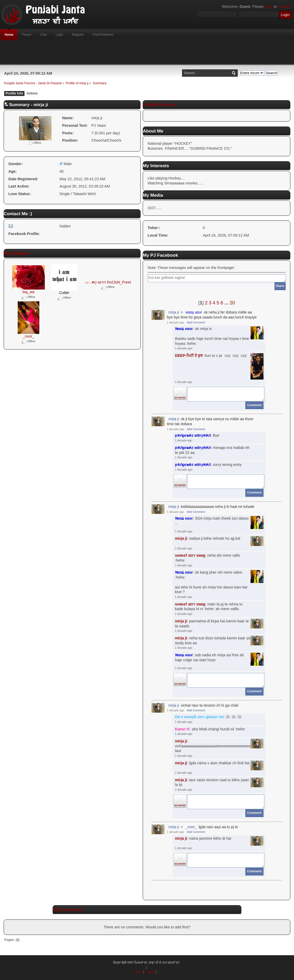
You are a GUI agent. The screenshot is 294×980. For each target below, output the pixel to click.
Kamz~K (182, 729)
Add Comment (196, 322)
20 (232, 303)
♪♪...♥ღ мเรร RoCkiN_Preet (108, 282)
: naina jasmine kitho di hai (203, 838)
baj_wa (29, 292)
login (269, 7)
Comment (254, 405)
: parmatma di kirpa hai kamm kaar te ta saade (212, 624)
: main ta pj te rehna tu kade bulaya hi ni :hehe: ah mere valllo (209, 607)
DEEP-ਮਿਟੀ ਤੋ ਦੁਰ (189, 356)
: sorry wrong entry (208, 465)
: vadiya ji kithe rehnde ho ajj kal (208, 538)
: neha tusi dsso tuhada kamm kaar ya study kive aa (213, 641)
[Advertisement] (147, 52)
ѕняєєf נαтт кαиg (190, 555)
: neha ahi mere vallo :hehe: (208, 558)
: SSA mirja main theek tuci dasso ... (212, 521)
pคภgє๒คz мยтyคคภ (193, 435)
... (227, 303)
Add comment (68, 910)
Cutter (64, 293)
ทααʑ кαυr (194, 312)
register (284, 7)
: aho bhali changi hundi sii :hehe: (210, 729)
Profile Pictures (159, 105)
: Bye (197, 435)
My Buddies (16, 253)
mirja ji (174, 312)
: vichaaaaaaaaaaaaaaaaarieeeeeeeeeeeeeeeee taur (213, 746)
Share (280, 286)
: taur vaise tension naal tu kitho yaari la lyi (212, 782)
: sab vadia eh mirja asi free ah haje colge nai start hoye (209, 657)
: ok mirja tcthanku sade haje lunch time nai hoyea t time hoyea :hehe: (212, 336)
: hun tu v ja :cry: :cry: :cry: (211, 356)
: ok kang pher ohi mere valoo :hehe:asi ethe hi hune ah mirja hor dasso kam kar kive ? (211, 582)
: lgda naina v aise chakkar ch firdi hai (212, 763)
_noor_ (29, 336)
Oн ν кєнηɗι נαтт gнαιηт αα (199, 717)
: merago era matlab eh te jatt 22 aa (212, 450)
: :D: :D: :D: (209, 717)
